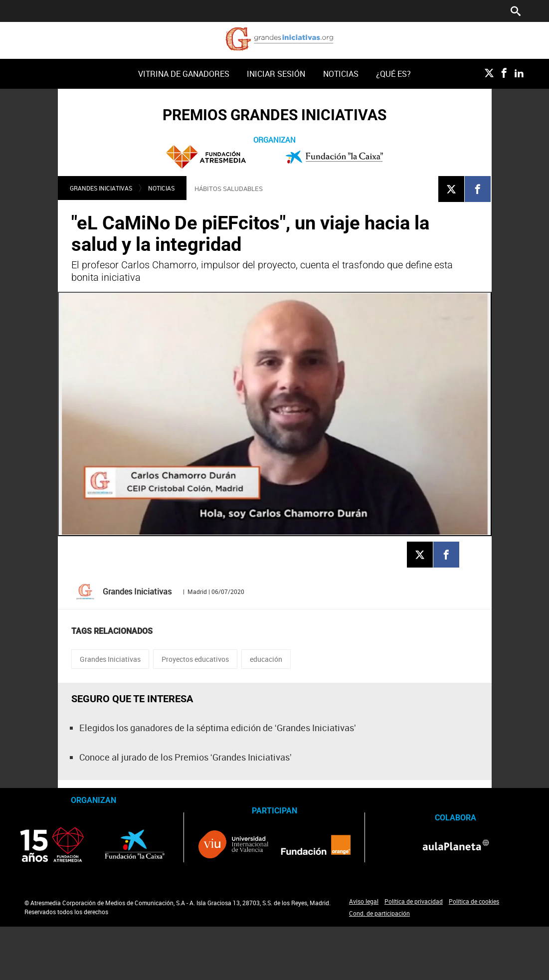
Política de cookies (474, 901)
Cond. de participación (379, 913)
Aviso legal (364, 901)
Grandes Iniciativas (101, 188)
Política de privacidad (414, 901)
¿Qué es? (393, 74)
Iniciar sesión (276, 74)
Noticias (341, 74)
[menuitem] (184, 74)
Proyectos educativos (195, 659)
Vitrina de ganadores (184, 74)
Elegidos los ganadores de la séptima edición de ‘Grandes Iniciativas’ (218, 728)
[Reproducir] (275, 414)
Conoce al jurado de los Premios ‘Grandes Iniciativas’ (185, 757)
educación (266, 659)
